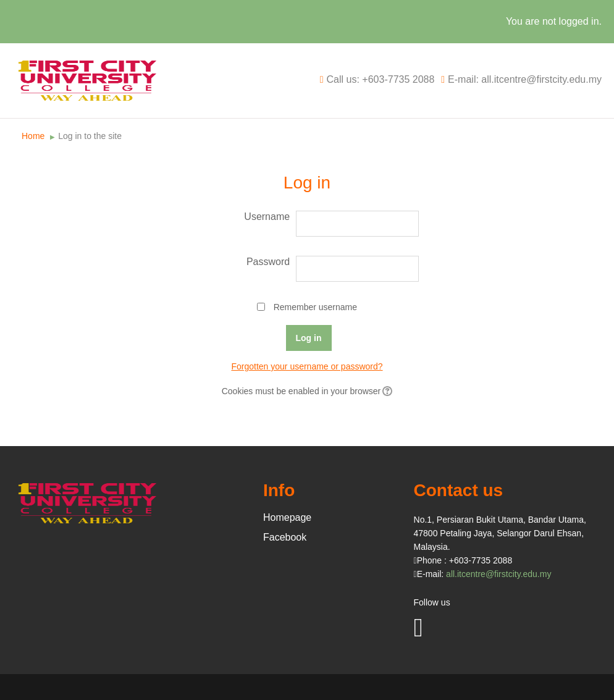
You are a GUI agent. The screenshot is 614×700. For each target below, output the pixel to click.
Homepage (287, 517)
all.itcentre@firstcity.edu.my (498, 574)
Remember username (315, 307)
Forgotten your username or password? (307, 366)
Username (267, 217)
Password (268, 262)
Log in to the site (90, 136)
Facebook (285, 537)
